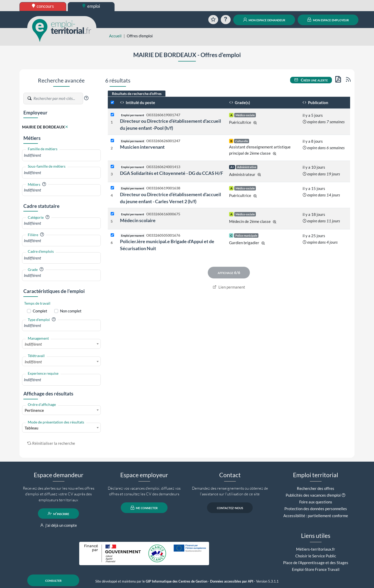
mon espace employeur (328, 20)
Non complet (71, 311)
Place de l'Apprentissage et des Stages (316, 563)
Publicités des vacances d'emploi (313, 495)
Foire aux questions (316, 502)
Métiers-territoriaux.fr (316, 549)
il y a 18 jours (314, 214)
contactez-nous (230, 508)
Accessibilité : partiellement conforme (316, 516)
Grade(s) (240, 102)
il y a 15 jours (314, 188)
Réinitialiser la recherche (51, 443)
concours (43, 6)
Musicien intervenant (142, 147)
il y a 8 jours (313, 141)
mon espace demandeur (264, 20)
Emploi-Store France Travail (316, 569)
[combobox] (61, 155)
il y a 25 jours (314, 236)
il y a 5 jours (313, 115)
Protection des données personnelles (316, 509)
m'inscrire (59, 514)
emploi (91, 6)
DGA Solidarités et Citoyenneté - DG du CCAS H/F (172, 173)
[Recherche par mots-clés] (58, 99)
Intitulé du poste (138, 102)
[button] (86, 98)
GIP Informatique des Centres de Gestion (176, 581)
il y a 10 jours (314, 167)
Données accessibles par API (232, 581)
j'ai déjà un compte (59, 525)
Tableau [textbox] (32, 428)
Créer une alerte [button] (311, 80)
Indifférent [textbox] (33, 344)
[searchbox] (61, 155)
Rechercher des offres (316, 488)
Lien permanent (229, 287)
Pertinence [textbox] (34, 410)
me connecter (144, 508)
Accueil (115, 36)
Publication (315, 102)
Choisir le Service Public (316, 556)
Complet (40, 311)
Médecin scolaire (138, 220)
